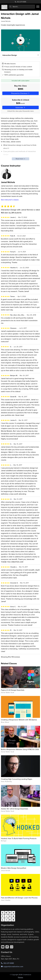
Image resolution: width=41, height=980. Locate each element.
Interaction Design (10, 55)
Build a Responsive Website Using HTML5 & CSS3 (20, 749)
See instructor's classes (10, 200)
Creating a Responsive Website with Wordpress (19, 720)
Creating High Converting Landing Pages (17, 779)
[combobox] (22, 7)
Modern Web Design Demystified (14, 868)
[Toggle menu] (38, 7)
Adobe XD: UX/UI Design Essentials (14, 809)
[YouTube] (3, 947)
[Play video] (21, 40)
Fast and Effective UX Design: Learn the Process (19, 898)
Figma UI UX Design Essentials (13, 690)
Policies (20, 977)
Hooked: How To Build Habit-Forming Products (19, 838)
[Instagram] (12, 947)
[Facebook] (7, 947)
